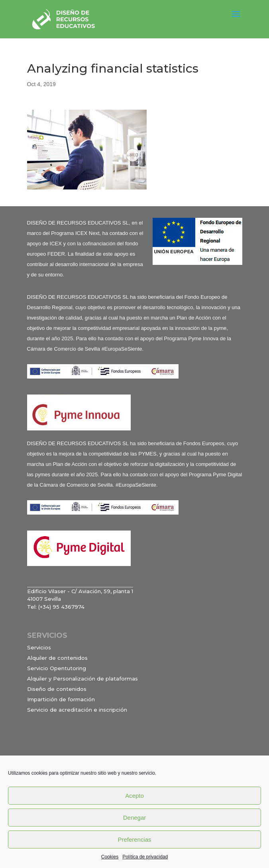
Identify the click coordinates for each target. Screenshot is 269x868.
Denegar (135, 818)
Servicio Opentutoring (57, 668)
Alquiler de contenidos (57, 658)
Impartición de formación (61, 699)
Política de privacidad (145, 857)
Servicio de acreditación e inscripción (77, 710)
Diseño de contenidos (57, 689)
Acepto (134, 796)
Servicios (39, 647)
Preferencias (134, 839)
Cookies (110, 857)
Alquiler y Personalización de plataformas (82, 679)
